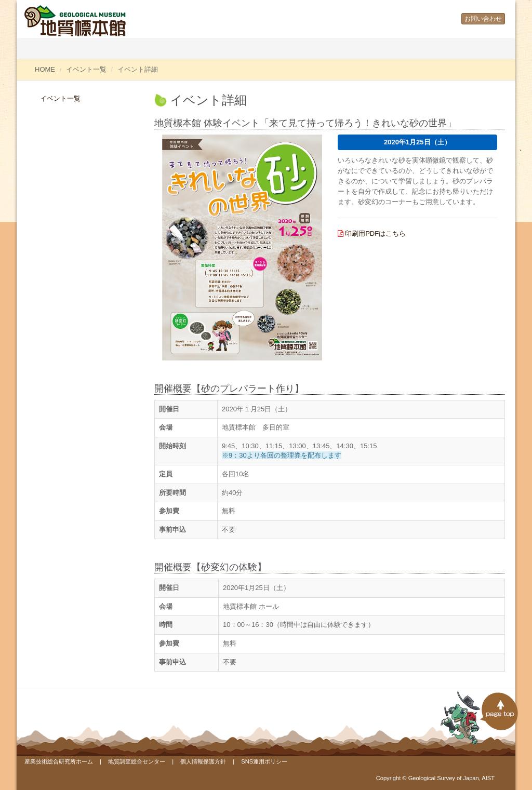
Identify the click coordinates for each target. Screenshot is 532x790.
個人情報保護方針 (203, 761)
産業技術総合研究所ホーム (59, 761)
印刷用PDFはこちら (375, 233)
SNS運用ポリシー (264, 761)
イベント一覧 (86, 69)
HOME (45, 69)
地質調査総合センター (137, 761)
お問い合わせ (483, 19)
